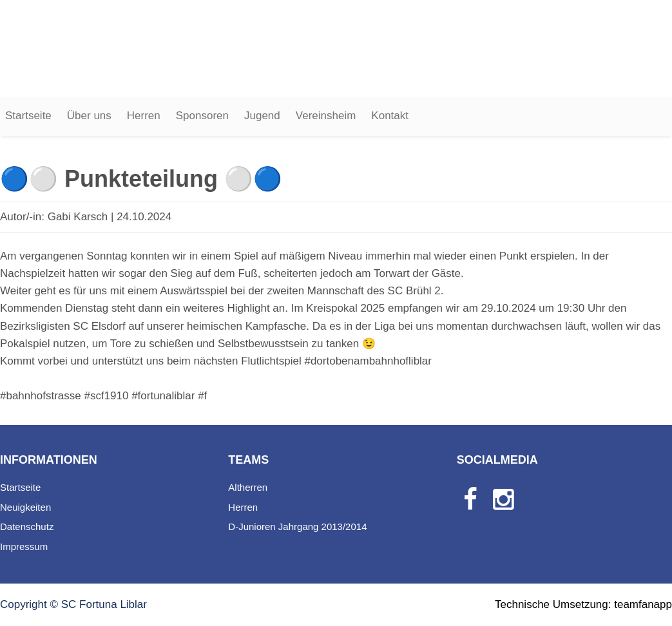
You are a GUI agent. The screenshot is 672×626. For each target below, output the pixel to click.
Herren (144, 116)
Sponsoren (202, 116)
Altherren (248, 487)
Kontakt (390, 116)
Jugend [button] (262, 116)
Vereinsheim (326, 116)
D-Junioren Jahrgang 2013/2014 (297, 526)
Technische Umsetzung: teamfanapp (583, 604)
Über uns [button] (89, 116)
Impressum (24, 546)
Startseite (28, 116)
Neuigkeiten (25, 507)
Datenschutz (27, 526)
